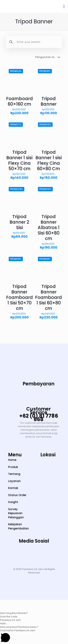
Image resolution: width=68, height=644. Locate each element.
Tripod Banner (49, 101)
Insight (13, 502)
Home (12, 460)
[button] (34, 607)
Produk (13, 467)
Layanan (14, 481)
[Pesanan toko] (48, 57)
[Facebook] (56, 552)
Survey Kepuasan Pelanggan (16, 513)
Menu (15, 455)
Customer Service (39, 411)
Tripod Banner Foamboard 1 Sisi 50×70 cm (19, 297)
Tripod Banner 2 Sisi (19, 222)
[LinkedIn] (45, 552)
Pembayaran (39, 384)
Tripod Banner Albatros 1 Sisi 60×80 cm (49, 228)
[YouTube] (34, 552)
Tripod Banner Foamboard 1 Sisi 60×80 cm (49, 297)
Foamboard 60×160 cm (19, 101)
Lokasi (48, 455)
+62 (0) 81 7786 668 (39, 418)
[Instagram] (12, 552)
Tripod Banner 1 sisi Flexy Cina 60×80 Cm (49, 160)
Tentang (14, 474)
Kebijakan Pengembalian (18, 526)
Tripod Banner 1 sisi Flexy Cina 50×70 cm (19, 160)
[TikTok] (23, 552)
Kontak (13, 488)
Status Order (17, 495)
